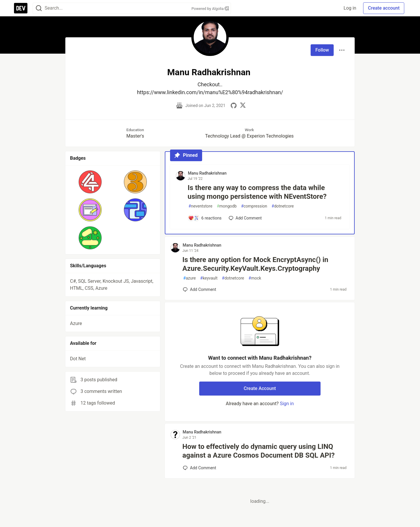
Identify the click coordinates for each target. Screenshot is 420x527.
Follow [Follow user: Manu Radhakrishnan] (322, 50)
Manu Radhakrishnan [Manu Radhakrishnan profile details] (207, 173)
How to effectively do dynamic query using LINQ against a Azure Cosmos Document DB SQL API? (258, 451)
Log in (350, 8)
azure (189, 278)
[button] (90, 182)
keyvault (209, 278)
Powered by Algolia (210, 9)
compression (254, 206)
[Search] (39, 8)
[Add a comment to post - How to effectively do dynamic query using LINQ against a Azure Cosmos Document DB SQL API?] (199, 468)
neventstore (200, 206)
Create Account (260, 388)
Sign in (287, 404)
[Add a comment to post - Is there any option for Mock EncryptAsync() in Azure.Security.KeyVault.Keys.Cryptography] (199, 289)
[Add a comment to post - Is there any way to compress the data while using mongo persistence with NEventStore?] (205, 218)
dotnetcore (283, 206)
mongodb (227, 206)
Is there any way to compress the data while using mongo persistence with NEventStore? (257, 192)
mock (255, 278)
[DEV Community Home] (21, 8)
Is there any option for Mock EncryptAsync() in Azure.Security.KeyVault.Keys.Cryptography (255, 264)
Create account (384, 8)
